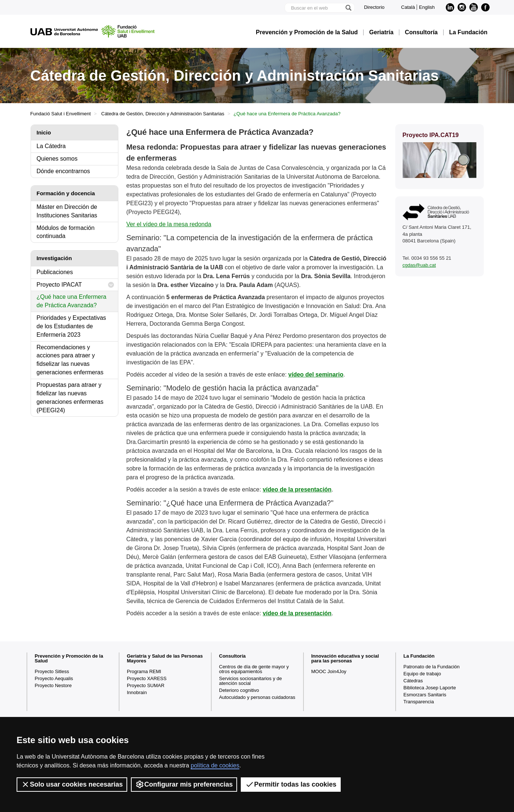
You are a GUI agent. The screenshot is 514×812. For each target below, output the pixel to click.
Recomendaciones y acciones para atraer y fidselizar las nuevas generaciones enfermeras (70, 360)
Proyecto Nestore (53, 685)
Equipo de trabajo (422, 674)
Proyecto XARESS (147, 678)
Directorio (374, 7)
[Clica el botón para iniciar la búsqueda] (348, 8)
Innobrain (137, 692)
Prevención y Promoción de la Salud (307, 32)
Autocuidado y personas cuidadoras (257, 697)
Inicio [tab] (44, 132)
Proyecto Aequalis (54, 678)
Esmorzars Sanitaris (425, 695)
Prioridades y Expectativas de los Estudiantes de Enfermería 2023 (71, 326)
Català (408, 7)
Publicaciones (55, 272)
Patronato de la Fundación (432, 667)
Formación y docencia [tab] (66, 193)
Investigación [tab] (54, 258)
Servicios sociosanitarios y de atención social (251, 681)
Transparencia (419, 702)
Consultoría (421, 32)
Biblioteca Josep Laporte (430, 688)
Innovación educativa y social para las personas (345, 658)
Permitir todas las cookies (291, 784)
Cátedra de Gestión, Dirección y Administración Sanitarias (163, 114)
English (427, 7)
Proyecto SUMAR (146, 685)
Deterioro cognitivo (239, 690)
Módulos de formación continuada (65, 232)
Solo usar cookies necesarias (72, 784)
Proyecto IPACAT (75, 285)
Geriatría (381, 32)
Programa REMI (144, 671)
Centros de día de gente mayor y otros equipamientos (254, 669)
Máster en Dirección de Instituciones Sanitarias (67, 211)
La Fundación (468, 32)
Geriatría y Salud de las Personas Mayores (165, 658)
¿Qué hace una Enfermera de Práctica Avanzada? (71, 301)
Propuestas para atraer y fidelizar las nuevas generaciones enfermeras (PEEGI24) (70, 398)
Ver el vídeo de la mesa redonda (169, 224)
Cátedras (413, 681)
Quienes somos (57, 159)
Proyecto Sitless (52, 671)
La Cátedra (51, 146)
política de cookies (215, 765)
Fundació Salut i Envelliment (60, 114)
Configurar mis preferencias (184, 784)
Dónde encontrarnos (63, 171)
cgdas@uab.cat (419, 265)
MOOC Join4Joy (329, 671)
